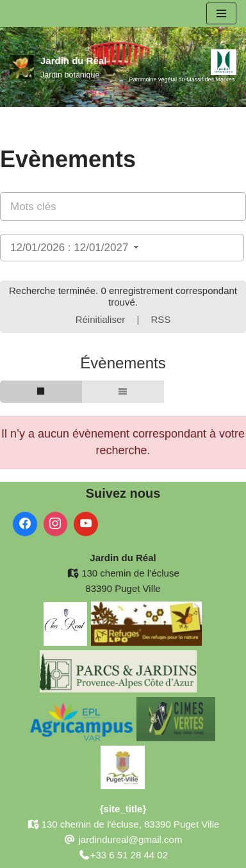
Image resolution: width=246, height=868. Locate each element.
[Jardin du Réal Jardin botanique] (58, 67)
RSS (160, 319)
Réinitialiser (101, 319)
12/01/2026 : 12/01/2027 (76, 248)
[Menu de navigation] (221, 13)
